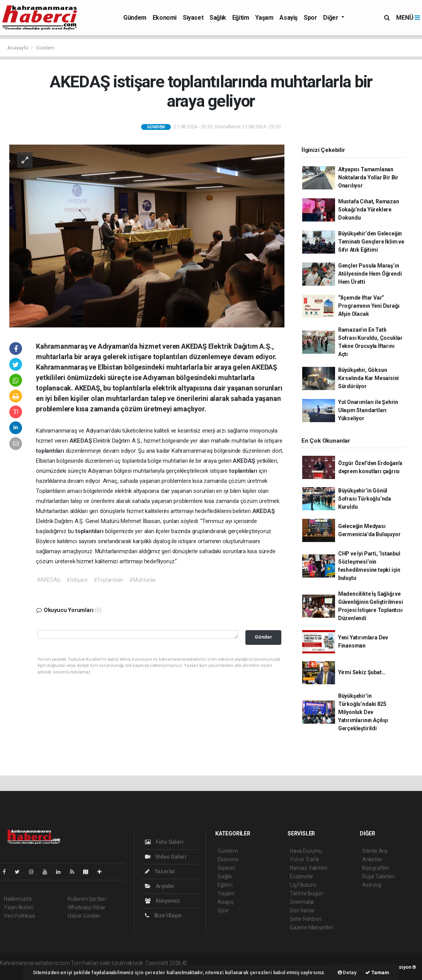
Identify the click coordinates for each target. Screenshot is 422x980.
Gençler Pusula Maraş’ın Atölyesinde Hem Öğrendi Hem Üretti (370, 274)
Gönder (263, 637)
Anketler (372, 859)
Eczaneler (302, 876)
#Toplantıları (109, 580)
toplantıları (51, 451)
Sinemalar (302, 902)
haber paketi (237, 963)
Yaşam (264, 18)
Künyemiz (163, 901)
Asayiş (288, 18)
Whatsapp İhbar (86, 907)
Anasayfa (18, 48)
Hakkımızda (18, 899)
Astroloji (372, 885)
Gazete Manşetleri (312, 927)
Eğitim (241, 18)
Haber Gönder (84, 916)
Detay (347, 972)
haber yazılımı (205, 963)
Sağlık (218, 18)
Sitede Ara (375, 851)
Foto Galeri (164, 842)
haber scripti (267, 963)
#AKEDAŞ (49, 580)
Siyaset (193, 18)
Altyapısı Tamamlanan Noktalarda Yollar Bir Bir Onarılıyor (368, 177)
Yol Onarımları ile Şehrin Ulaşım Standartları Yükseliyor (368, 410)
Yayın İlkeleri (19, 907)
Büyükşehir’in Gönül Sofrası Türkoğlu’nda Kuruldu (365, 499)
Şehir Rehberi (306, 919)
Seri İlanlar (302, 910)
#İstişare (77, 580)
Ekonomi (165, 18)
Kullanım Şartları (87, 899)
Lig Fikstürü (303, 885)
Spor (310, 18)
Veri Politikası (20, 916)
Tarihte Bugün (307, 893)
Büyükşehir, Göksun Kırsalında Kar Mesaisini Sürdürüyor (368, 378)
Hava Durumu (306, 851)
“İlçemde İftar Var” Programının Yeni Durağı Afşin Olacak (369, 306)
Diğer (331, 18)
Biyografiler (376, 868)
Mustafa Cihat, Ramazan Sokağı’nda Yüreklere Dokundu (369, 210)
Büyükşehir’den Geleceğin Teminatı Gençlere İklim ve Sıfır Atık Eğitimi (371, 242)
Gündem (135, 18)
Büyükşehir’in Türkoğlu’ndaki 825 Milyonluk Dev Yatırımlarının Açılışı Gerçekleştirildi (363, 712)
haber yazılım (299, 963)
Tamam (377, 972)
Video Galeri (165, 857)
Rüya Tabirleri (378, 876)
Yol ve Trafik (305, 859)
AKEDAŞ (82, 441)
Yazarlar (160, 871)
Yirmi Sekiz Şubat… (362, 672)
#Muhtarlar (143, 580)
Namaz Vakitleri (309, 868)
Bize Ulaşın (163, 915)
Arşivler (160, 886)
